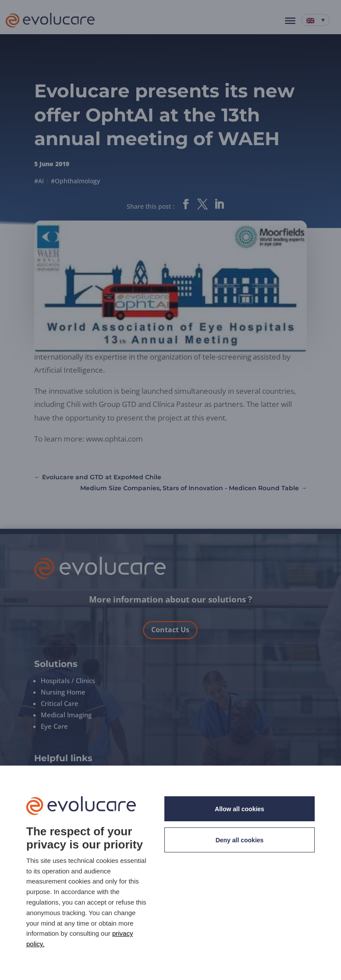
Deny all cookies (240, 840)
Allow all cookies (240, 809)
